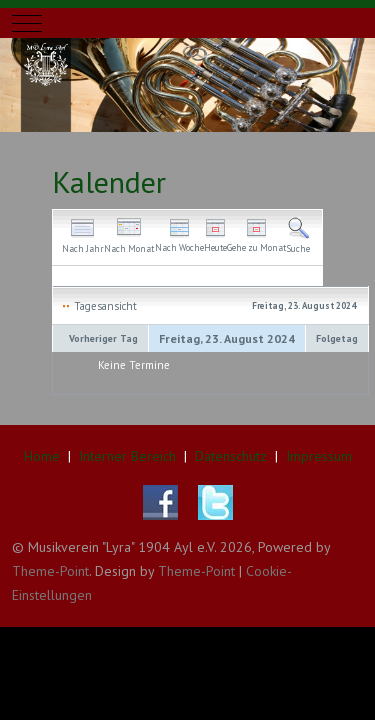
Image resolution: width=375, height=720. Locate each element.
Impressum (319, 456)
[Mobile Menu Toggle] (27, 23)
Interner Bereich (127, 456)
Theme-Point (50, 571)
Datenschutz (231, 456)
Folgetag (337, 338)
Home (42, 456)
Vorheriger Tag (103, 338)
